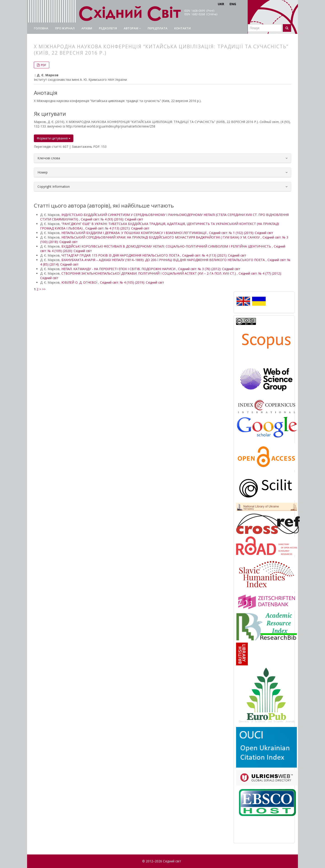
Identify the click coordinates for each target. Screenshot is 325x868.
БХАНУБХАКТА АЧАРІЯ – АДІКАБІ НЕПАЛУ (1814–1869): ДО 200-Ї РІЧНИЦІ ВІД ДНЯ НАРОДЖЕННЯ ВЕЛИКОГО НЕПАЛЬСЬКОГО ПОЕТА (164, 260)
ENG (233, 4)
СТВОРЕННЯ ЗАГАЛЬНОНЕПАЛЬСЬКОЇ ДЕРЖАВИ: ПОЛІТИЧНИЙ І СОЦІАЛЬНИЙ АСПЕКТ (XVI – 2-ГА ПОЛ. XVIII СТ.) (149, 273)
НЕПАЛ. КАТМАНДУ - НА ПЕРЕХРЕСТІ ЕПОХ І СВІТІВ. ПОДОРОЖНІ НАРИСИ (119, 269)
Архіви (87, 28)
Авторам (132, 28)
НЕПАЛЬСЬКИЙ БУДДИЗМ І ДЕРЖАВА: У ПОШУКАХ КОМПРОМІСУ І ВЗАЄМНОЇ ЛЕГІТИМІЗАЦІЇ (134, 233)
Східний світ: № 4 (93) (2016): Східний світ (112, 219)
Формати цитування (54, 138)
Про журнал (65, 28)
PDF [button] (43, 65)
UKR (221, 4)
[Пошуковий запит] (265, 28)
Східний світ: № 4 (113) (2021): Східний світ (117, 228)
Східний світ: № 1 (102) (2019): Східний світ (241, 233)
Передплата (158, 28)
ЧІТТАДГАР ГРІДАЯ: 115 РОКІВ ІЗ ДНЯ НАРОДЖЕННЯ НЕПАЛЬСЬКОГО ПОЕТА (121, 255)
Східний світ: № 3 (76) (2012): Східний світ (209, 269)
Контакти (182, 28)
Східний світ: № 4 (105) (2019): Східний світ (132, 282)
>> (44, 289)
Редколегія (108, 28)
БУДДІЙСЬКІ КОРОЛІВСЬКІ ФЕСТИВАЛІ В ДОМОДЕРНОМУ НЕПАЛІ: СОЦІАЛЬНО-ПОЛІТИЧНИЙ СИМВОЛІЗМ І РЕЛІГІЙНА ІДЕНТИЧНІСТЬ (167, 246)
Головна (41, 28)
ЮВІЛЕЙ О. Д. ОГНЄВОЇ (80, 282)
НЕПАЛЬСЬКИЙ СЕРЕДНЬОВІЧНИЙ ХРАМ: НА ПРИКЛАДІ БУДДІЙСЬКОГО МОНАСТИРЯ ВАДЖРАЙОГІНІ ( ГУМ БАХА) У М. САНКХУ (161, 237)
